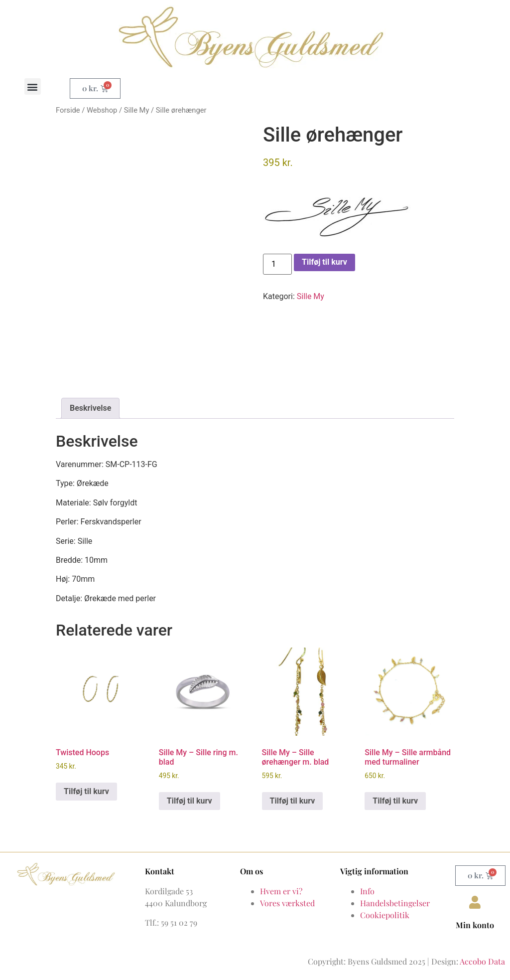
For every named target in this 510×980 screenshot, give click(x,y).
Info (367, 891)
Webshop (102, 110)
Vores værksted (287, 903)
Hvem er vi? (281, 891)
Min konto (475, 925)
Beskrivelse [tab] (90, 408)
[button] (33, 86)
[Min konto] (475, 902)
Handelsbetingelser (395, 903)
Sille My (137, 110)
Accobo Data (482, 961)
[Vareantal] (277, 264)
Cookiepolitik (385, 915)
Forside (68, 110)
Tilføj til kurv (324, 262)
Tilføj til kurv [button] (86, 791)
